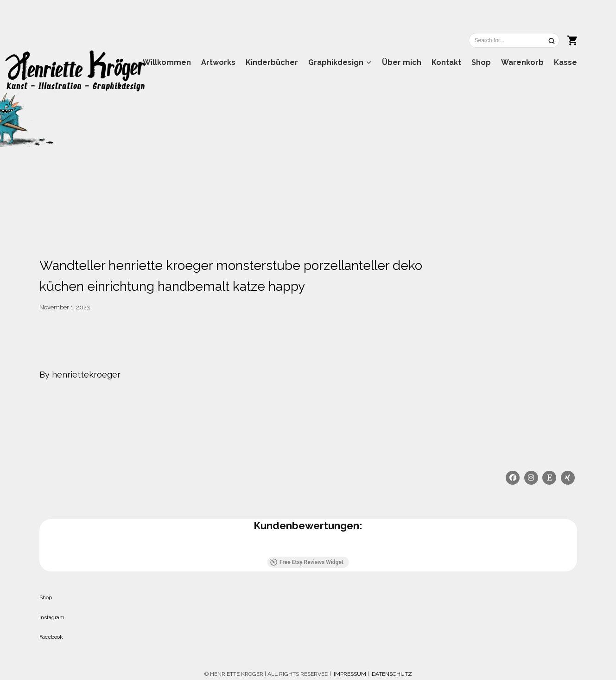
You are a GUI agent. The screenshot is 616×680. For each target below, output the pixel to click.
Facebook (51, 637)
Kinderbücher (272, 62)
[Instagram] (531, 478)
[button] (39, 547)
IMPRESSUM (349, 674)
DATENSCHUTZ (392, 674)
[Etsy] (550, 478)
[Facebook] (513, 478)
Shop (481, 62)
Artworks (218, 62)
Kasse (565, 62)
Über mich (402, 62)
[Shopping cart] (572, 39)
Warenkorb (522, 62)
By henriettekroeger (80, 375)
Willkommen (167, 62)
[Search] (552, 41)
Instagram (52, 617)
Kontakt (446, 62)
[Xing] (568, 478)
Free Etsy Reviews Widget (307, 562)
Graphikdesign (336, 62)
